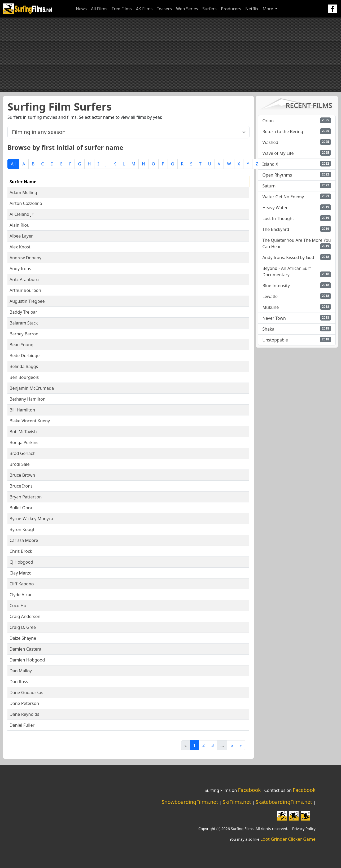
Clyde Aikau (21, 595)
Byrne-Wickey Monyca (31, 519)
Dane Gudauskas (26, 692)
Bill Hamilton (22, 410)
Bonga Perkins (24, 442)
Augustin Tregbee (27, 301)
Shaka (268, 329)
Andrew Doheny (25, 258)
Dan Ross (19, 682)
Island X (270, 164)
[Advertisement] (170, 55)
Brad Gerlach (23, 453)
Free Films (122, 9)
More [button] (269, 9)
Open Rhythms (277, 175)
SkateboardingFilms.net (284, 802)
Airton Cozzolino (26, 203)
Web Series (187, 9)
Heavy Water (275, 208)
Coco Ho (18, 606)
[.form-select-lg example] (128, 132)
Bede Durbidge (25, 356)
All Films (99, 9)
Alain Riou (19, 225)
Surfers (209, 9)
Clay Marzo (21, 573)
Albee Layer (21, 236)
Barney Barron (24, 334)
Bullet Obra (21, 508)
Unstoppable (275, 340)
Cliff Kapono (22, 584)
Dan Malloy (21, 671)
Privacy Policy (304, 829)
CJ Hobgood (21, 562)
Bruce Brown (22, 475)
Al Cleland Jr (21, 214)
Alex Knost (20, 247)
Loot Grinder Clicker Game (288, 839)
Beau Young (21, 345)
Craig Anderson (25, 616)
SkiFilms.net (237, 802)
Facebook (249, 790)
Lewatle (270, 296)
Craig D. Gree (23, 627)
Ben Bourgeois (24, 377)
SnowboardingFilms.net (190, 802)
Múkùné (271, 307)
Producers (231, 9)
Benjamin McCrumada (32, 388)
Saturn (269, 186)
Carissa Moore (24, 540)
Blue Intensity (276, 286)
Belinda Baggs (24, 366)
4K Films (144, 9)
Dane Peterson (24, 703)
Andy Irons (20, 269)
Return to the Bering (283, 131)
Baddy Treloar (23, 312)
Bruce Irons (21, 486)
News (81, 9)
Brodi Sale (19, 464)
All (13, 164)
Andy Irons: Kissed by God (288, 257)
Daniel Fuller (22, 725)
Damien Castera (25, 649)
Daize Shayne (23, 638)
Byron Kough (23, 529)
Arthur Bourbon (25, 290)
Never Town (274, 318)
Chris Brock (21, 551)
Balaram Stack (24, 323)
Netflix (252, 9)
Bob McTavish (23, 432)
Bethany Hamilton (28, 399)
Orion (268, 121)
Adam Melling (23, 192)
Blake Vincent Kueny (30, 421)
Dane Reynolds (24, 714)
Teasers (164, 9)
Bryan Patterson (26, 497)
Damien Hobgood (27, 660)
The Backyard (276, 229)
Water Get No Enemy (283, 197)
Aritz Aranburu (24, 279)
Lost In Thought (278, 218)
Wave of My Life (278, 153)
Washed (270, 142)
